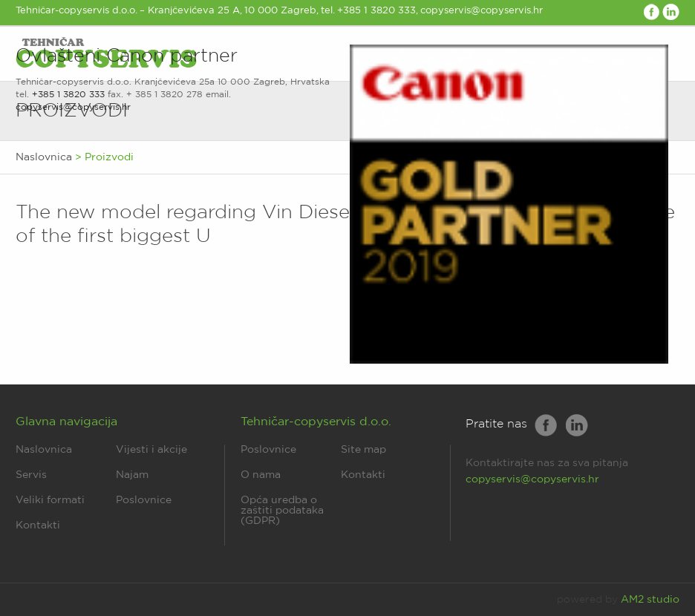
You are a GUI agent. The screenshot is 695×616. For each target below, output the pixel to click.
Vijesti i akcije (151, 450)
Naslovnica (44, 450)
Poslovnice (144, 500)
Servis (31, 475)
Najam (132, 475)
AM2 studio (650, 600)
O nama (261, 475)
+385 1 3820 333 (68, 95)
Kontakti (38, 525)
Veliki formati (50, 500)
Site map (363, 450)
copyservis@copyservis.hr (73, 107)
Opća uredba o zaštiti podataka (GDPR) (282, 511)
